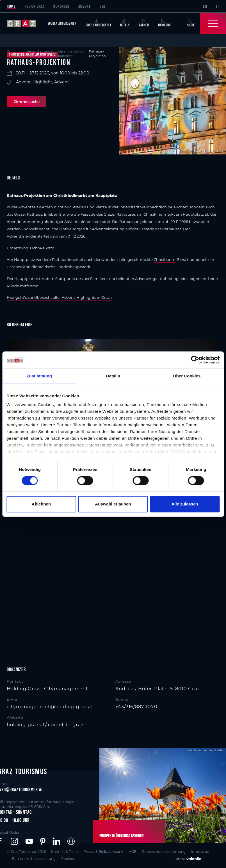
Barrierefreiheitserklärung (34, 858)
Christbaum (165, 259)
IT (218, 6)
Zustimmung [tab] (39, 376)
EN (205, 6)
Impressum (201, 851)
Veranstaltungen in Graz (40, 54)
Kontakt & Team (65, 851)
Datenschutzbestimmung (164, 851)
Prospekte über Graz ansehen (121, 835)
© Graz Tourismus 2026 (26, 851)
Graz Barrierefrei (98, 23)
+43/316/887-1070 (136, 707)
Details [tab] (113, 376)
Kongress (61, 6)
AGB (133, 851)
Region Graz (35, 6)
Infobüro (164, 23)
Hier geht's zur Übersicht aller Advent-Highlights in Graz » (60, 298)
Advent (84, 6)
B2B (102, 6)
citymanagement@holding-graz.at (50, 707)
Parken (144, 23)
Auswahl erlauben (113, 504)
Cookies (68, 858)
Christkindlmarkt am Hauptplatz (174, 214)
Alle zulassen (185, 504)
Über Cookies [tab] (187, 376)
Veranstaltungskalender (71, 54)
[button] (14, 842)
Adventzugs (146, 279)
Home (11, 6)
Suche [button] (191, 23)
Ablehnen (41, 504)
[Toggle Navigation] (213, 23)
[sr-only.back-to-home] (25, 23)
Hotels (125, 23)
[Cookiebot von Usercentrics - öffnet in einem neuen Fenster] (195, 360)
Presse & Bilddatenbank (103, 851)
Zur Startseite (14, 56)
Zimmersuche (27, 102)
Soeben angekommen (62, 23)
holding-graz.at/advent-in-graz (45, 725)
